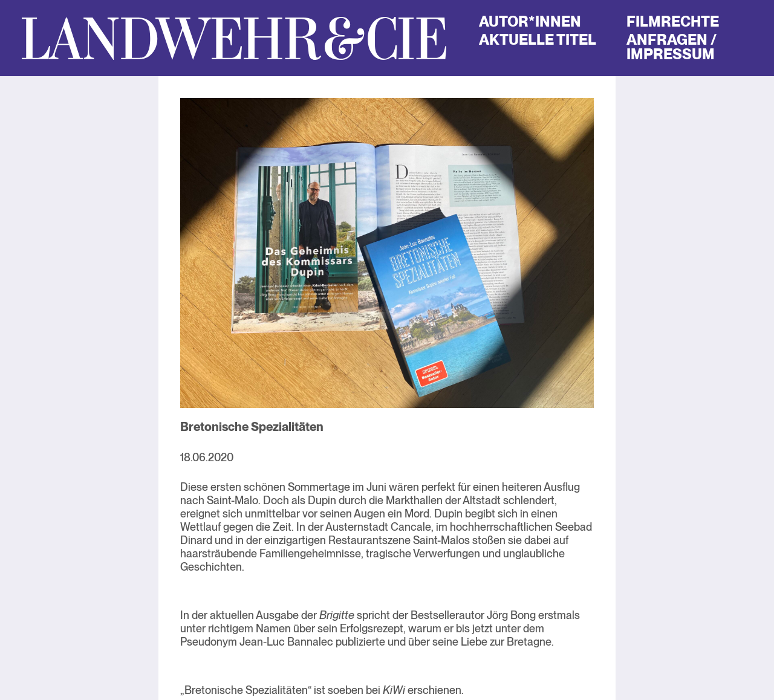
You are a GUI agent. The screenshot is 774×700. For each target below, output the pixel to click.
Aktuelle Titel (538, 40)
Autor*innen (530, 21)
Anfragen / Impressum (671, 47)
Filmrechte (673, 21)
